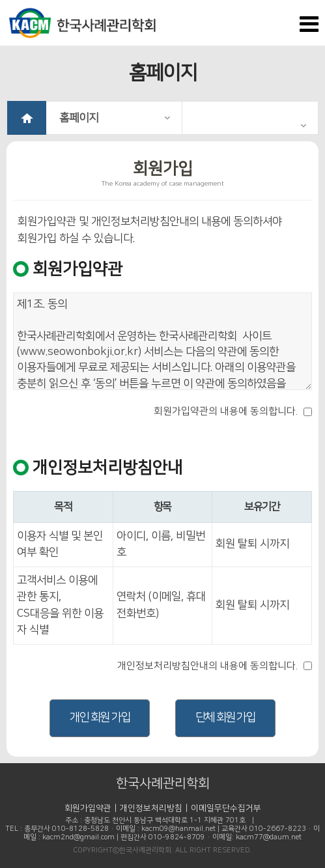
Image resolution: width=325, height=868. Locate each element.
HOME (27, 118)
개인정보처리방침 (151, 808)
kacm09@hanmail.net (178, 829)
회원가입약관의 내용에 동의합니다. (226, 411)
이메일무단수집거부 (226, 808)
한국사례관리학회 (163, 783)
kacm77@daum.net (269, 837)
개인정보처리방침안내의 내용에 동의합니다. (207, 666)
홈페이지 (115, 118)
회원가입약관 (88, 808)
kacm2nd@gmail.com (78, 837)
